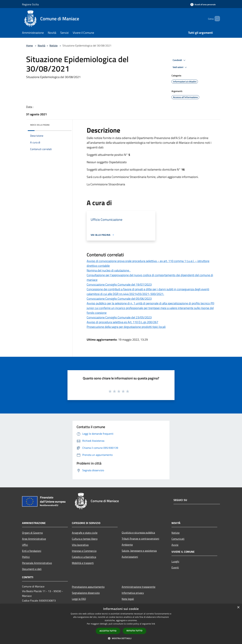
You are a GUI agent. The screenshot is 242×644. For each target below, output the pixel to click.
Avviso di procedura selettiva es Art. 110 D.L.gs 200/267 (122, 322)
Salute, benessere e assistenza (139, 551)
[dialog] (121, 624)
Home (29, 45)
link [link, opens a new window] (153, 624)
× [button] (238, 607)
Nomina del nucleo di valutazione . (109, 270)
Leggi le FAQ (79, 599)
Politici (26, 557)
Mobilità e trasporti (83, 563)
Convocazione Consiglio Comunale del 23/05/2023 (119, 317)
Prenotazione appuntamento (88, 587)
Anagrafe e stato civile (85, 533)
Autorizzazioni (130, 557)
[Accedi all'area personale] (203, 4)
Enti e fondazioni (32, 551)
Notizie (54, 45)
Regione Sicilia (30, 4)
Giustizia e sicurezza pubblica (138, 533)
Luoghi (175, 561)
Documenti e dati (32, 569)
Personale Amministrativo (37, 563)
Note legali (128, 599)
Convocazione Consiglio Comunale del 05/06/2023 (119, 299)
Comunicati (178, 539)
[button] (121, 638)
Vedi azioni (180, 67)
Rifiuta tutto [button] (135, 631)
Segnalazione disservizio (86, 593)
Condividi (180, 60)
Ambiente (127, 545)
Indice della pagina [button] (40, 125)
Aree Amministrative (34, 539)
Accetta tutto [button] (108, 631)
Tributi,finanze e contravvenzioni (140, 539)
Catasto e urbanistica (84, 557)
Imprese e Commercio (84, 551)
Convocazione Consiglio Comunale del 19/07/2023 (119, 284)
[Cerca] (216, 19)
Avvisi (175, 545)
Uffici (25, 545)
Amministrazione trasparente (139, 587)
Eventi (175, 567)
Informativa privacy (133, 593)
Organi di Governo (32, 533)
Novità (41, 45)
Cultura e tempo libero (85, 539)
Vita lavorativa (80, 545)
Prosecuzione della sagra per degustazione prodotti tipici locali (126, 327)
